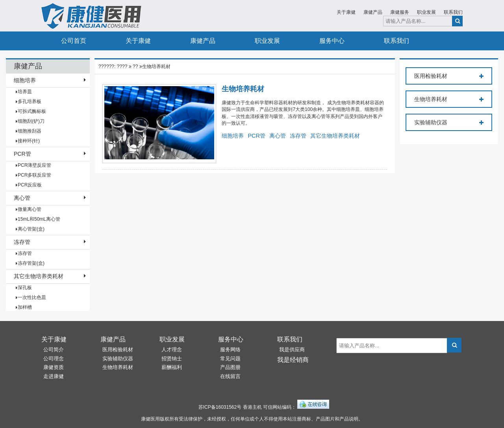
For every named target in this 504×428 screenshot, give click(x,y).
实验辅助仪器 (449, 123)
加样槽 (25, 307)
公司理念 (54, 359)
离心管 (22, 198)
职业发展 (426, 12)
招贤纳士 (172, 359)
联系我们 (453, 12)
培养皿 (25, 92)
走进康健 (54, 376)
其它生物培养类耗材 (39, 276)
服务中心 (332, 41)
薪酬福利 (172, 367)
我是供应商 (292, 350)
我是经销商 (293, 360)
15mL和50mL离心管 (39, 219)
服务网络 (230, 350)
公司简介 (54, 350)
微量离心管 (30, 209)
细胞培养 (25, 80)
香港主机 (252, 407)
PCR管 (22, 154)
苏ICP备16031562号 (220, 407)
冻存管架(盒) (31, 263)
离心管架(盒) (31, 229)
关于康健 (346, 12)
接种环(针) (29, 141)
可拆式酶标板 (32, 111)
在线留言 (230, 376)
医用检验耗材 (449, 76)
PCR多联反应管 (34, 175)
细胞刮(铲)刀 (31, 121)
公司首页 (74, 41)
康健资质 (54, 367)
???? (122, 66)
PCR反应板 (30, 185)
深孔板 (25, 288)
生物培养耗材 (156, 66)
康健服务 (400, 12)
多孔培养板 (30, 101)
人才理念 (172, 350)
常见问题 (230, 359)
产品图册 (230, 367)
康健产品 (373, 12)
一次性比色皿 (32, 297)
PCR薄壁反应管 (34, 165)
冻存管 (22, 242)
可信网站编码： (280, 407)
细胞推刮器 (30, 131)
